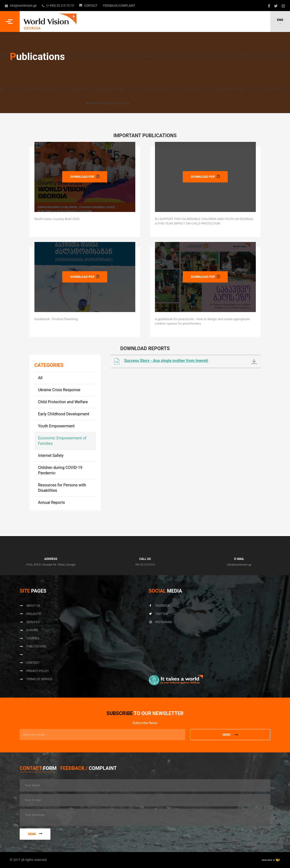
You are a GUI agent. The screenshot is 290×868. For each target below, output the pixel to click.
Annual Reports (52, 502)
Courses (29, 638)
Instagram (160, 622)
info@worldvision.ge (21, 6)
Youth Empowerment (56, 426)
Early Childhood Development (64, 414)
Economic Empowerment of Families (62, 441)
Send (35, 834)
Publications (33, 646)
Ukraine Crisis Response (59, 390)
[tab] (38, 769)
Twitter (158, 614)
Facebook (160, 606)
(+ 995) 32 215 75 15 (58, 6)
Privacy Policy (34, 671)
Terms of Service (36, 679)
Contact (89, 6)
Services (30, 622)
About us (30, 606)
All (40, 378)
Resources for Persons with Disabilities (62, 488)
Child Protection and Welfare (63, 402)
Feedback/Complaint (119, 6)
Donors (29, 630)
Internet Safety (51, 456)
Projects (30, 614)
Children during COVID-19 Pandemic (60, 470)
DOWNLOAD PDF (85, 177)
